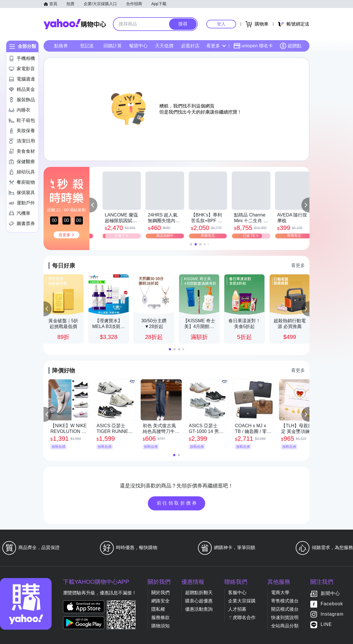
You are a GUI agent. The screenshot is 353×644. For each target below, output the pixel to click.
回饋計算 (113, 46)
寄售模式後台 (285, 601)
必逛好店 (190, 46)
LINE (326, 625)
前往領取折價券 (177, 503)
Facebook (332, 604)
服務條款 (160, 617)
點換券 (61, 46)
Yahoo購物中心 (75, 24)
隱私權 (158, 609)
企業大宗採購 (242, 601)
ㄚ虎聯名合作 (242, 617)
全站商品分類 (285, 626)
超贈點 (291, 46)
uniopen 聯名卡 (253, 46)
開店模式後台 (285, 609)
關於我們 (160, 593)
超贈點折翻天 (199, 593)
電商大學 (280, 593)
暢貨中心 (138, 46)
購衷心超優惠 (199, 601)
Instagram (332, 614)
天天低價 (164, 46)
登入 (221, 24)
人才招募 (237, 609)
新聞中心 (330, 594)
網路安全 (160, 601)
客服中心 (237, 593)
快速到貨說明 (285, 617)
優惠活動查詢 (199, 609)
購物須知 (160, 626)
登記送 (87, 46)
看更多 (216, 46)
